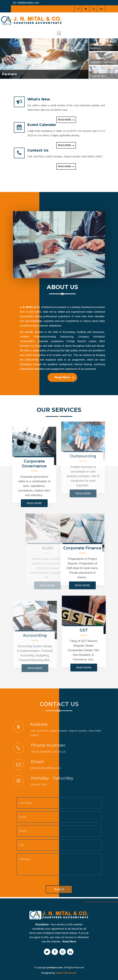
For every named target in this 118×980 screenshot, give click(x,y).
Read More (66, 120)
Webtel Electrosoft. (66, 973)
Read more (18, 503)
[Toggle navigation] (59, 33)
